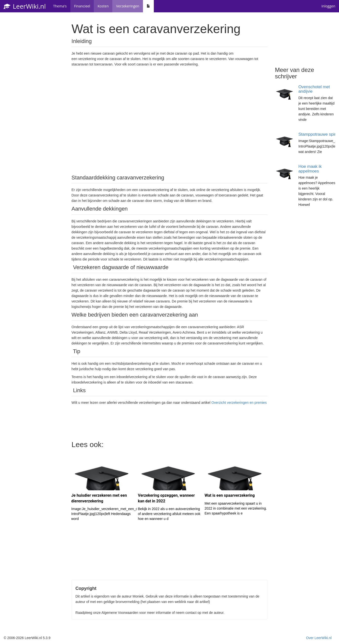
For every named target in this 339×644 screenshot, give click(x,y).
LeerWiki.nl (25, 6)
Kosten (103, 6)
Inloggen (328, 6)
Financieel (82, 6)
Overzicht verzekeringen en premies (239, 403)
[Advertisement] (169, 120)
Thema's (60, 6)
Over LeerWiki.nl (319, 638)
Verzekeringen (128, 6)
